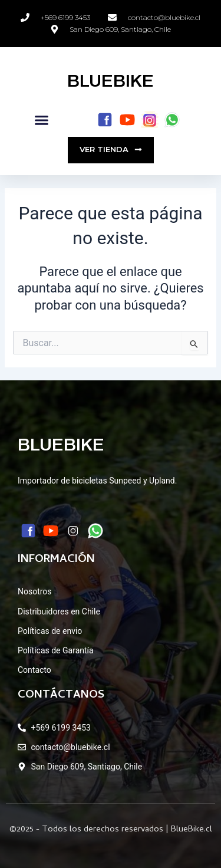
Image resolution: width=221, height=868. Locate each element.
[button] (42, 120)
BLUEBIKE (111, 81)
